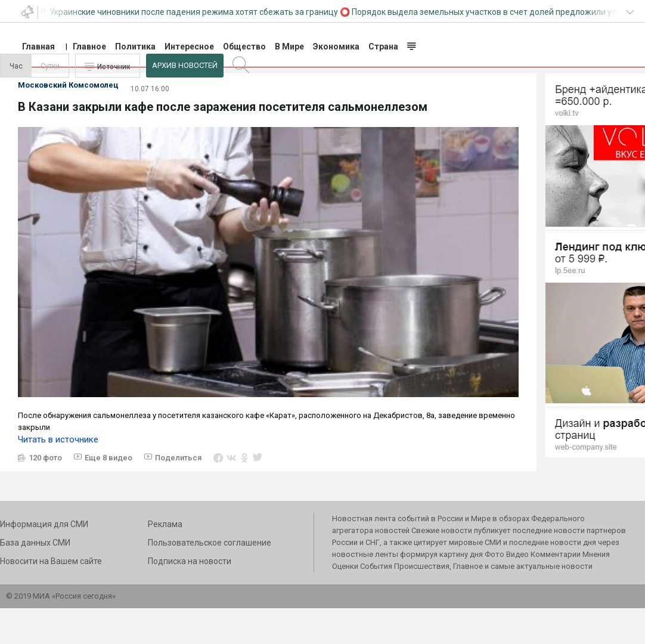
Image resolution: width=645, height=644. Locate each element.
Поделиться (178, 458)
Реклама (165, 524)
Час (16, 66)
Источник (114, 67)
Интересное (189, 47)
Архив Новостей (185, 65)
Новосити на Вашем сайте (51, 561)
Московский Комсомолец (68, 85)
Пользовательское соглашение (210, 543)
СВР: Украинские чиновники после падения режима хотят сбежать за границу (185, 12)
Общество (244, 47)
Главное (89, 47)
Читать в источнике (58, 439)
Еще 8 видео (108, 458)
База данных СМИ (35, 543)
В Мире (289, 47)
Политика (135, 47)
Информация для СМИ (44, 524)
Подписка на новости (190, 561)
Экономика (336, 47)
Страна (383, 47)
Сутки (50, 66)
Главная (38, 47)
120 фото (45, 458)
